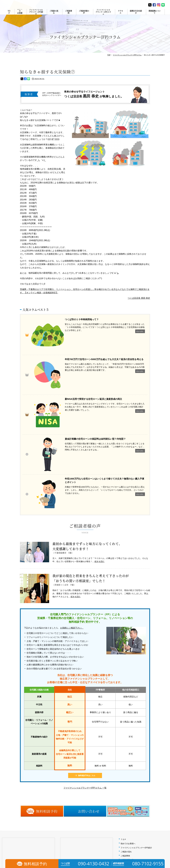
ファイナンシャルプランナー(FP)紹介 (35, 15)
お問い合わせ (126, 796)
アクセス (121, 15)
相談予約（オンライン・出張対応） (135, 801)
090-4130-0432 (14, 804)
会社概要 (124, 784)
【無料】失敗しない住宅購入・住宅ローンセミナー (142, 804)
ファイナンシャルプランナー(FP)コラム (103, 15)
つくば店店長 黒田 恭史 (139, 298)
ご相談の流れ (54, 15)
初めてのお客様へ (19, 15)
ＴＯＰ (123, 744)
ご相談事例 (68, 15)
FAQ (122, 788)
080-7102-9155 (72, 804)
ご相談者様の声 (83, 15)
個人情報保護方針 (128, 792)
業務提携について (155, 15)
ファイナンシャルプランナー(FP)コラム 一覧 (85, 692)
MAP (37, 794)
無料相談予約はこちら (87, 680)
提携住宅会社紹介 (136, 15)
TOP (9, 15)
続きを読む (100, 465)
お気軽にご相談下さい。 (72, 532)
